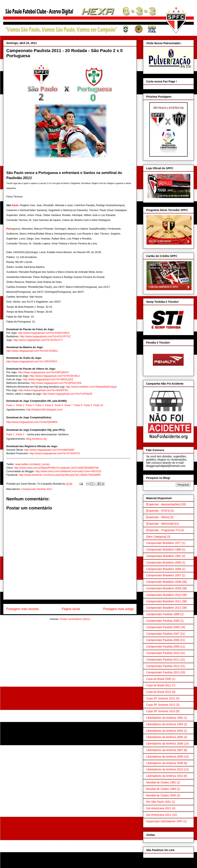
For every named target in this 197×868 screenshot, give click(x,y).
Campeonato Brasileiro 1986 (164, 549)
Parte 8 (78, 405)
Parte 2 (20, 405)
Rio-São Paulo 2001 (158, 802)
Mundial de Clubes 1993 (161, 789)
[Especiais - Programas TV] (163, 530)
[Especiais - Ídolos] (158, 517)
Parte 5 (49, 405)
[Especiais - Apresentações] (163, 504)
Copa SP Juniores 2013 (161, 711)
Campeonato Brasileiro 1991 (164, 556)
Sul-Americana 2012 (159, 815)
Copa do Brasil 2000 (159, 679)
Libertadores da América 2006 (165, 744)
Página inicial (71, 609)
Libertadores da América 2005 (165, 737)
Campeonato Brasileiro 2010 (164, 595)
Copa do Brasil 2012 (159, 692)
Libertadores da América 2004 (165, 731)
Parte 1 (10, 405)
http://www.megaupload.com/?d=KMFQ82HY (43, 372)
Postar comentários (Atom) (75, 619)
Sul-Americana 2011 (159, 808)
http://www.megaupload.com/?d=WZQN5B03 (32, 422)
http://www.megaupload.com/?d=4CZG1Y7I (38, 340)
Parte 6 (59, 405)
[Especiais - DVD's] (158, 511)
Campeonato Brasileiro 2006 (164, 569)
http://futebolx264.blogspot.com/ (44, 410)
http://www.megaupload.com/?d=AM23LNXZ (48, 379)
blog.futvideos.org (36, 439)
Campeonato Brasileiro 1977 (164, 543)
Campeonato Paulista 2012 (163, 666)
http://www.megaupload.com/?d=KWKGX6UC (44, 333)
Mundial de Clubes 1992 (161, 782)
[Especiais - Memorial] (160, 524)
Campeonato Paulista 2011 (37, 489)
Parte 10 (98, 405)
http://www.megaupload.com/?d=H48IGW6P (49, 450)
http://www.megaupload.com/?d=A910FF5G (43, 390)
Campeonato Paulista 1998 (163, 614)
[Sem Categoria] (156, 537)
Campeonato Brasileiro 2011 (164, 601)
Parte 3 (30, 405)
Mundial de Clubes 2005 (161, 795)
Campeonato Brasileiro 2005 (164, 562)
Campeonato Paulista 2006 (163, 627)
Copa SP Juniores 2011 (161, 698)
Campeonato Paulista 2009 (163, 647)
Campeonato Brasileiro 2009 (164, 588)
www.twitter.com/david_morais (33, 464)
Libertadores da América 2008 (165, 757)
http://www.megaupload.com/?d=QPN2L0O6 (56, 383)
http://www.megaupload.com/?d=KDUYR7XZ (45, 336)
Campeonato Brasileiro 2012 (164, 608)
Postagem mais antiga (118, 609)
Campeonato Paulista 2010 (163, 653)
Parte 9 (88, 405)
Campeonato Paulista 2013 (163, 672)
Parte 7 (69, 405)
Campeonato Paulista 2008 (163, 640)
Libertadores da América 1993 (165, 724)
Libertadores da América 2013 (165, 776)
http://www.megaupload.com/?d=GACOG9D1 (32, 351)
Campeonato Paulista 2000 (163, 621)
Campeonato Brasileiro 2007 (164, 575)
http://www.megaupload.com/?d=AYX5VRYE (55, 453)
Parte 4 (39, 405)
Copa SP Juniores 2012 (161, 705)
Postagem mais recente (22, 609)
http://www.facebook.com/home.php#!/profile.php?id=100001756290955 (60, 475)
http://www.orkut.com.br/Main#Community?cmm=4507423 (68, 471)
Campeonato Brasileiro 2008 (164, 582)
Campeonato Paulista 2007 (163, 634)
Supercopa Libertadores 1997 (164, 821)
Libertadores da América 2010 (165, 769)
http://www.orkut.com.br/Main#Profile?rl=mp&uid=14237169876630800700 (56, 468)
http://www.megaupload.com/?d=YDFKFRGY (32, 361)
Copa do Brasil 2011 (159, 685)
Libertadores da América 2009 (165, 763)
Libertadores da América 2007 (165, 750)
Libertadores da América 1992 (165, 718)
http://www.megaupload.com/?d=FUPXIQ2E (67, 394)
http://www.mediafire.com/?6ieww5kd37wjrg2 (91, 387)
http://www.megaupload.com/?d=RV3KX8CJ (55, 376)
